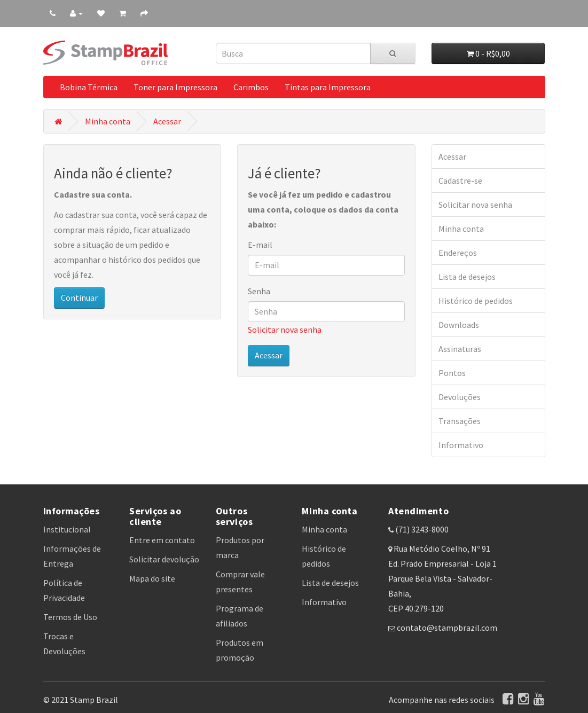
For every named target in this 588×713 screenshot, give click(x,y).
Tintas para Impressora (328, 87)
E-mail (260, 245)
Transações (460, 421)
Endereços (458, 253)
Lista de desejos (467, 277)
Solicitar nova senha (285, 330)
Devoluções (460, 397)
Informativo (461, 445)
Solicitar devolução (164, 559)
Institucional (67, 529)
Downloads (459, 325)
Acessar (167, 121)
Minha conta (108, 121)
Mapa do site (152, 578)
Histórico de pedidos (476, 301)
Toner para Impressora (175, 87)
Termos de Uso (70, 617)
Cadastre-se (460, 181)
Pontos (452, 373)
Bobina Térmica (89, 87)
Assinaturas (460, 349)
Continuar (79, 297)
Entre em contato (162, 540)
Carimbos (251, 87)
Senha (259, 291)
